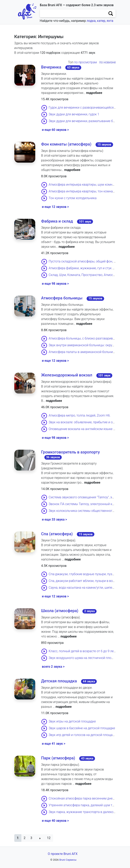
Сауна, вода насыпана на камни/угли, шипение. (84, 588)
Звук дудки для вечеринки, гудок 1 (74, 114)
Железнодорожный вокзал (67, 375)
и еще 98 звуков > (55, 284)
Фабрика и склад (57, 221)
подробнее (94, 93)
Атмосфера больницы (62, 298)
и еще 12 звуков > (55, 207)
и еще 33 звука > (55, 519)
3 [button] (31, 838)
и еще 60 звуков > (55, 130)
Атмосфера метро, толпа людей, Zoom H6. (80, 415)
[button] (18, 838)
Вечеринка (51, 67)
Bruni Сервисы (68, 860)
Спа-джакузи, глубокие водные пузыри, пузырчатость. (89, 574)
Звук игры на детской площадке (72, 721)
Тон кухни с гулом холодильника (73, 198)
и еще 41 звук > (54, 744)
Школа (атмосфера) (60, 611)
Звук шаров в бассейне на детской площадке (82, 728)
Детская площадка (59, 681)
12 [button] (49, 838)
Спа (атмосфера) (57, 534)
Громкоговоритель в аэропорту (71, 452)
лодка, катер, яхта (100, 21)
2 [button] (25, 838)
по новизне (107, 62)
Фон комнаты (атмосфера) (66, 144)
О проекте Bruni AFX (63, 854)
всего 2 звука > (53, 667)
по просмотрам (85, 62)
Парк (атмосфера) (58, 758)
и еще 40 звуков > (55, 821)
